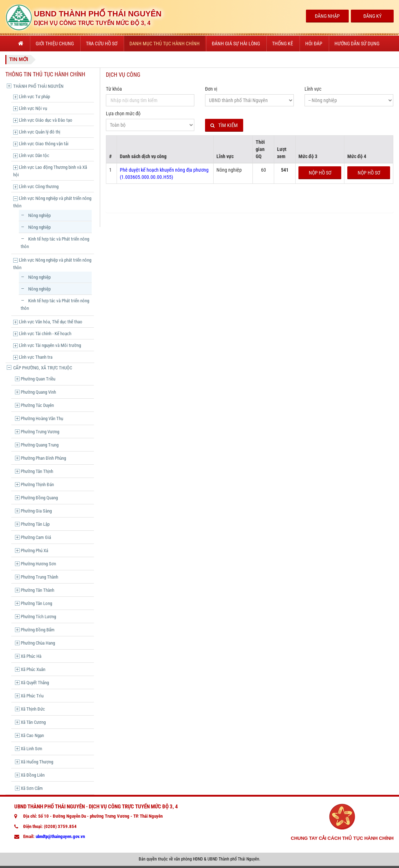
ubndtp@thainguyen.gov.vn (60, 836)
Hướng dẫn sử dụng (357, 44)
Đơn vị (211, 89)
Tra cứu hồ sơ (102, 44)
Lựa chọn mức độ (123, 113)
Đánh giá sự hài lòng (236, 44)
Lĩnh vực (313, 89)
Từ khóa (114, 89)
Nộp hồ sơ (320, 173)
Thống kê (283, 44)
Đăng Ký (372, 16)
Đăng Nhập (327, 16)
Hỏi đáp (314, 44)
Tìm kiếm (224, 125)
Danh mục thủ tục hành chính (165, 44)
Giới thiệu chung (55, 44)
